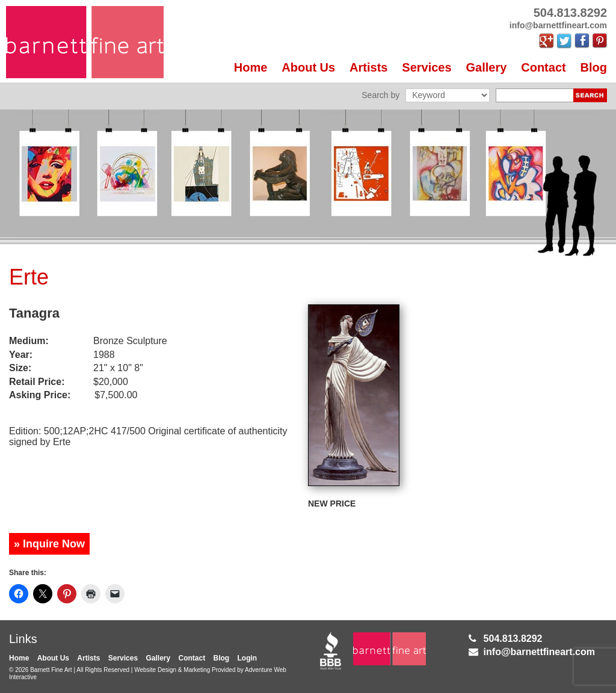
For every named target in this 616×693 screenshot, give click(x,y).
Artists (368, 67)
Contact (543, 67)
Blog (594, 67)
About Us (308, 67)
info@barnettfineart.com (539, 652)
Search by (380, 95)
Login (248, 658)
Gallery (487, 67)
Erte (29, 277)
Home (251, 67)
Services (427, 67)
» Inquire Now (49, 544)
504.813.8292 (513, 639)
